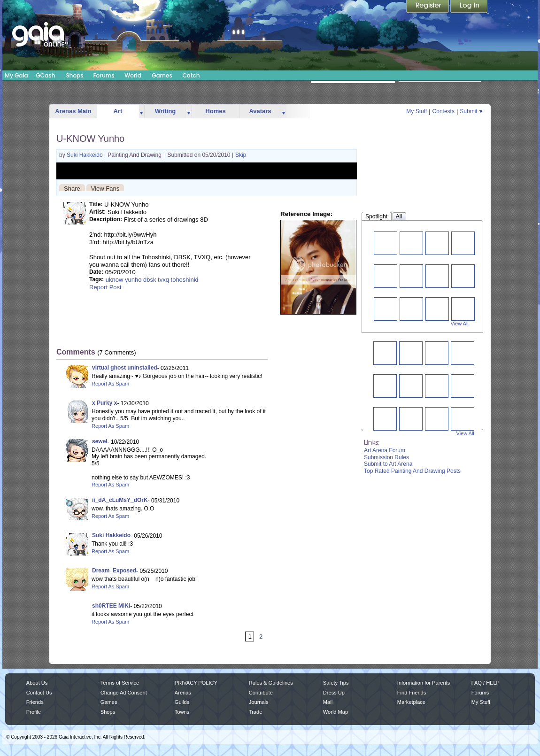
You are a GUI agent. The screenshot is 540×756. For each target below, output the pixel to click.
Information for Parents (424, 683)
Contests (444, 111)
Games (162, 75)
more (141, 112)
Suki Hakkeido (85, 155)
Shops (74, 75)
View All (460, 324)
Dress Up (334, 693)
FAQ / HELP (486, 683)
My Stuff (417, 111)
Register (428, 7)
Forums (104, 75)
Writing (166, 111)
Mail (328, 702)
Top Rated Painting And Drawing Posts (412, 471)
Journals (259, 702)
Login (469, 7)
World (133, 75)
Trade (255, 712)
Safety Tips (336, 683)
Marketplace (411, 702)
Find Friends (412, 693)
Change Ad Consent (124, 693)
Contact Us (39, 693)
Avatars (260, 111)
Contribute (261, 693)
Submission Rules (386, 457)
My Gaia (16, 75)
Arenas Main (73, 111)
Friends (35, 702)
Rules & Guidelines (271, 683)
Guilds (182, 702)
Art (118, 111)
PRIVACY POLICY (196, 683)
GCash (46, 75)
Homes (215, 111)
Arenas (183, 693)
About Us (37, 683)
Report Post (105, 287)
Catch (191, 75)
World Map (336, 712)
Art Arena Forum (385, 450)
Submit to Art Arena (388, 464)
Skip (241, 155)
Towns (182, 712)
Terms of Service (120, 683)
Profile (34, 712)
